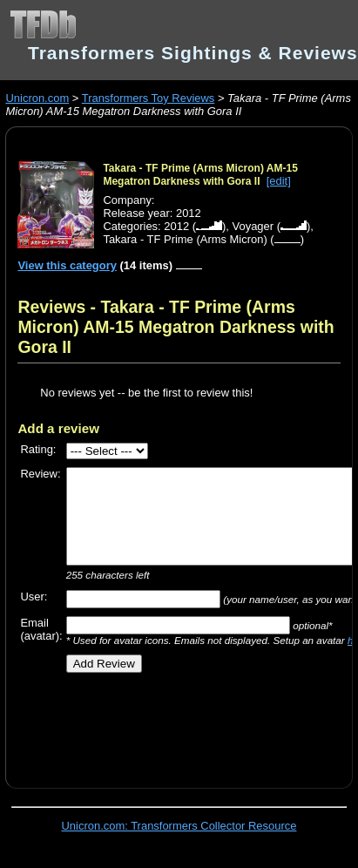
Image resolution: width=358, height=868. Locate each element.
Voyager (253, 226)
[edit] (279, 181)
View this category (67, 265)
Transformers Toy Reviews (149, 98)
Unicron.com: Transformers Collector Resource (179, 826)
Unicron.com (37, 98)
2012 (176, 226)
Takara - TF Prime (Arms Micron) (185, 239)
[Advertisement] (172, 724)
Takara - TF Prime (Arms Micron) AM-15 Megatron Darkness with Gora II (200, 175)
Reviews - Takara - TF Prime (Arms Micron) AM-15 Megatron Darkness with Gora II (176, 327)
